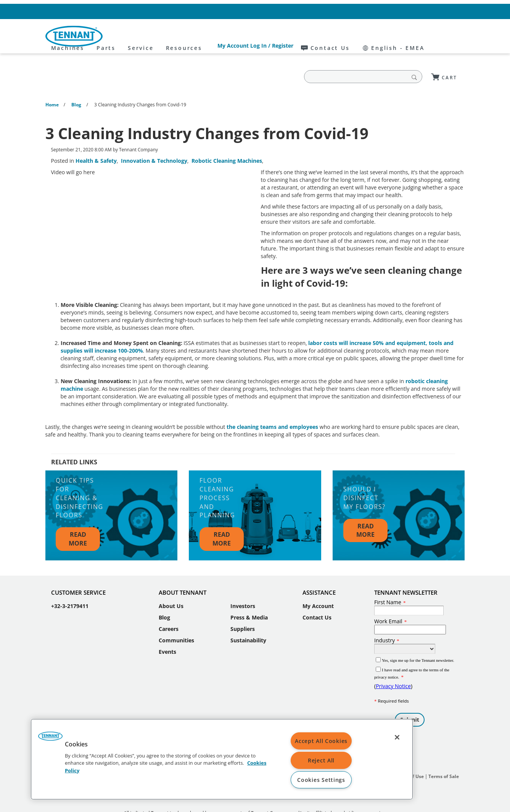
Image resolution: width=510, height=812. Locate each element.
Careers (169, 606)
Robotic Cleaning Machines (227, 137)
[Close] (397, 737)
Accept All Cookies (321, 741)
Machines (138, 36)
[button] (50, 739)
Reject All (321, 760)
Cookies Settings (321, 780)
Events (167, 628)
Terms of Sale (444, 753)
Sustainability (248, 617)
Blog (164, 594)
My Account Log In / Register (327, 11)
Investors (243, 583)
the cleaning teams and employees (273, 404)
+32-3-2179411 (70, 583)
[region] (222, 759)
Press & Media (249, 594)
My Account (318, 583)
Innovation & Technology (154, 137)
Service (211, 36)
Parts (176, 36)
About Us (171, 583)
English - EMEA (438, 11)
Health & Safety (96, 137)
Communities (176, 617)
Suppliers (243, 606)
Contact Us (389, 11)
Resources (254, 36)
